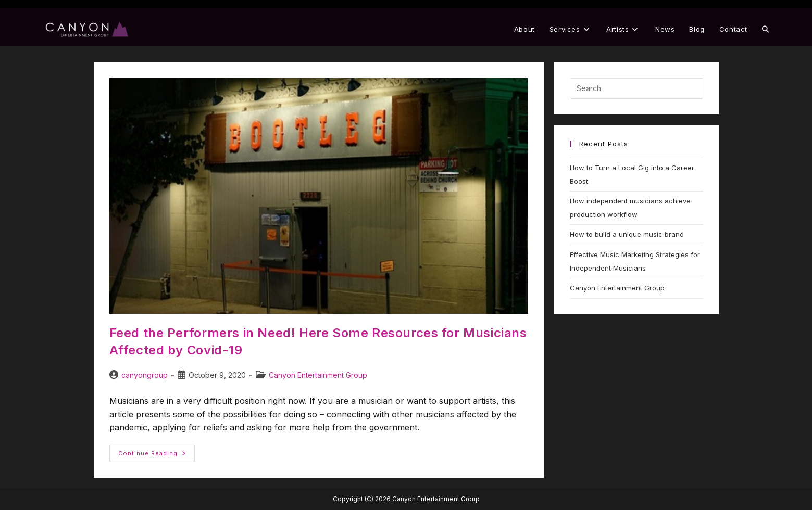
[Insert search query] (636, 88)
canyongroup (145, 375)
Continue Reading (157, 451)
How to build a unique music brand (627, 234)
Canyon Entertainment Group (318, 375)
